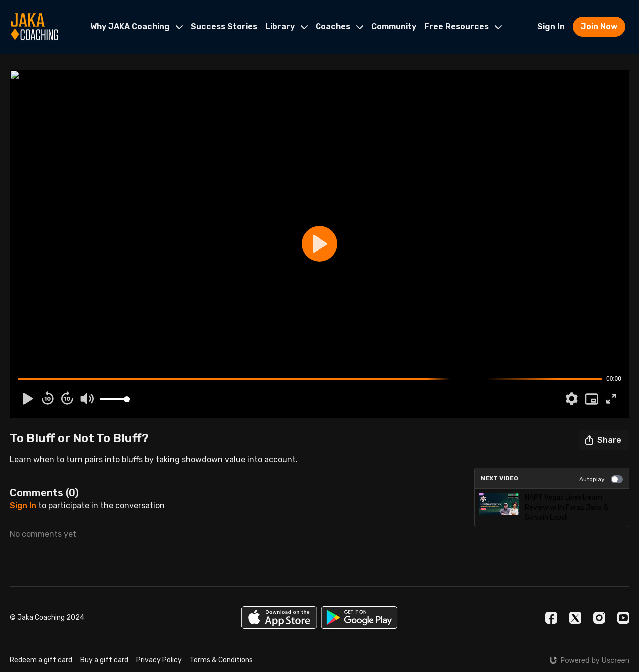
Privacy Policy (159, 660)
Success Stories (224, 27)
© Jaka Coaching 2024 (47, 618)
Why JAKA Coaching (137, 27)
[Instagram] (599, 618)
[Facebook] (551, 618)
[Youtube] (623, 618)
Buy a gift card (104, 660)
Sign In (551, 27)
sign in (23, 506)
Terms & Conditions (221, 660)
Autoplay (601, 479)
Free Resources (463, 27)
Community (394, 27)
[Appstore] (279, 617)
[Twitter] (575, 618)
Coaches (339, 27)
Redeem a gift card (41, 660)
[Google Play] (359, 617)
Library (286, 27)
